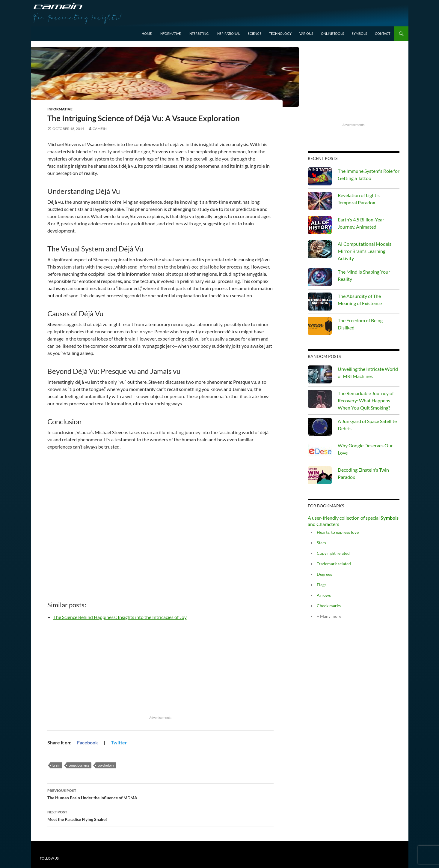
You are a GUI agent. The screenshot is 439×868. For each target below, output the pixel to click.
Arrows (324, 595)
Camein (100, 129)
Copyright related (333, 553)
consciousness (79, 765)
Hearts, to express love (338, 532)
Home (147, 33)
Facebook (88, 742)
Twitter (119, 742)
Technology (280, 33)
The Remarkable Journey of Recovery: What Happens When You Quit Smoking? (366, 400)
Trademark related (334, 564)
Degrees (324, 574)
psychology (106, 765)
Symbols (359, 33)
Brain (56, 765)
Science (255, 33)
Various (306, 33)
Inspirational (228, 33)
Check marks (329, 606)
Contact (383, 33)
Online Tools (332, 33)
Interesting (199, 33)
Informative (170, 33)
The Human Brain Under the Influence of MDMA (160, 794)
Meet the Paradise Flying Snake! (160, 815)
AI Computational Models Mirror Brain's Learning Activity (365, 251)
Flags (322, 585)
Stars (321, 543)
